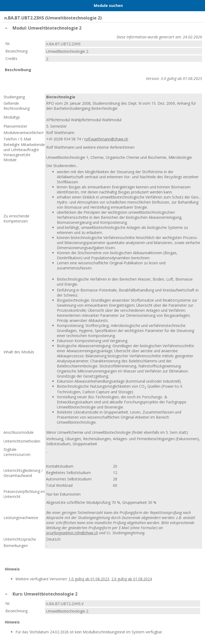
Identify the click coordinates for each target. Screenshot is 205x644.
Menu (7, 6)
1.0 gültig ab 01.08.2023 (89, 579)
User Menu (198, 6)
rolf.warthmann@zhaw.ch (106, 139)
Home (18, 6)
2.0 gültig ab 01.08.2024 (132, 579)
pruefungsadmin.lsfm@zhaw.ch (72, 533)
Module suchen (108, 5)
